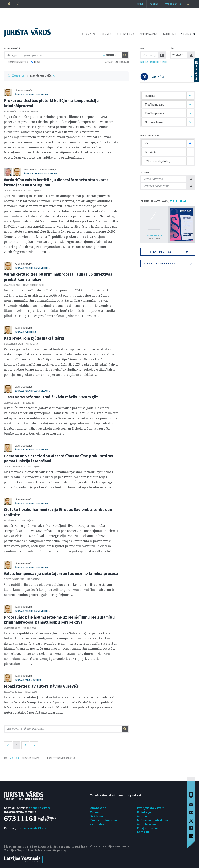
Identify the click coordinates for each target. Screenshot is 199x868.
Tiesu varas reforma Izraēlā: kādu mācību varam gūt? (52, 397)
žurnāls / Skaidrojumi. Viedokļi (32, 94)
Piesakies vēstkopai (168, 264)
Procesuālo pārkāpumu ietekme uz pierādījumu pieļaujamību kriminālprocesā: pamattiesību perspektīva (59, 620)
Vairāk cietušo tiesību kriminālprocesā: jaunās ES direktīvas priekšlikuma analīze (58, 277)
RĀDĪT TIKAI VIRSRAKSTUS (60, 758)
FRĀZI (35, 62)
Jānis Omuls (31, 170)
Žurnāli (95, 812)
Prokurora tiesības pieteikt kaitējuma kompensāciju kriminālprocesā (51, 103)
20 (11, 758)
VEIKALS (106, 34)
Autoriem (144, 816)
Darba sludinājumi (104, 820)
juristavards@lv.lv (33, 828)
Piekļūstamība (147, 828)
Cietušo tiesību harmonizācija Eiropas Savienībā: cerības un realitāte (58, 512)
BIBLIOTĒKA (125, 34)
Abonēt (154, 4)
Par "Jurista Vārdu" (151, 808)
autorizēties (173, 4)
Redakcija (144, 812)
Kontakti (143, 832)
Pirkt (140, 4)
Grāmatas (97, 824)
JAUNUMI (169, 34)
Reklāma (97, 816)
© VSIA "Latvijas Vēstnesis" (110, 846)
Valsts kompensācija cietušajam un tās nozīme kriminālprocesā (61, 573)
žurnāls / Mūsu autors (28, 680)
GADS (164, 62)
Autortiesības (147, 824)
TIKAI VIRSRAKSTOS (16, 62)
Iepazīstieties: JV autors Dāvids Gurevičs (41, 686)
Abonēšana (98, 808)
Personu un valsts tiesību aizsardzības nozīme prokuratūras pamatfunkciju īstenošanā (58, 458)
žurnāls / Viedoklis (26, 332)
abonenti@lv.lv (40, 808)
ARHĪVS (186, 34)
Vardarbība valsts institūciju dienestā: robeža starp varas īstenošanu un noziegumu (56, 182)
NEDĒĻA (144, 62)
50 (17, 758)
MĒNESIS (155, 62)
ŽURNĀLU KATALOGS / (164, 201)
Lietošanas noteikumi (153, 820)
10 (5, 758)
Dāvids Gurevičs (41, 75)
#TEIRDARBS (148, 34)
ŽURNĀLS (88, 34)
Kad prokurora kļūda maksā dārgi (34, 338)
